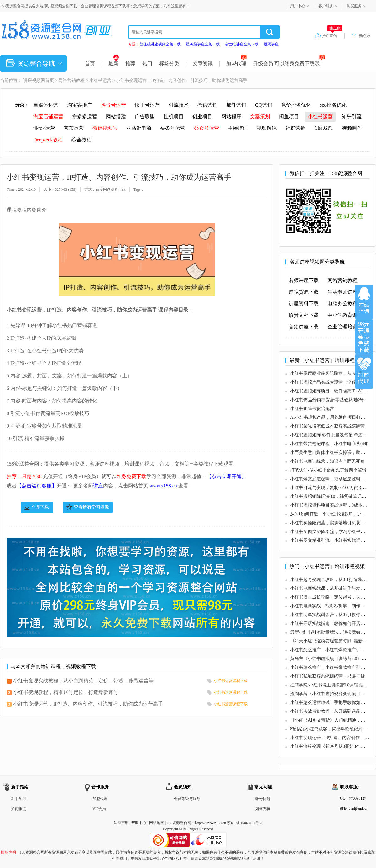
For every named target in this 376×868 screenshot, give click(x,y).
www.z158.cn (163, 486)
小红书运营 (100, 80)
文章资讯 (203, 64)
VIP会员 (99, 809)
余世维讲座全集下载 (242, 44)
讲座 (98, 486)
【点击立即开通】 (227, 476)
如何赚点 (18, 809)
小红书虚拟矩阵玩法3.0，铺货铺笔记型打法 (332, 496)
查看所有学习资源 (91, 507)
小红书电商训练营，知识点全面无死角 (327, 461)
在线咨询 (364, 302)
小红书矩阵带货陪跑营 (312, 409)
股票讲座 (271, 44)
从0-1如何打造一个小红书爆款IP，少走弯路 (332, 514)
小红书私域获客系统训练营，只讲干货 (327, 676)
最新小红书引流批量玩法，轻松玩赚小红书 (332, 632)
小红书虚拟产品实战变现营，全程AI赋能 (330, 382)
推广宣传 (332, 35)
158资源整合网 (179, 823)
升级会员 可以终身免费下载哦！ (289, 64)
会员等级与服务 (187, 799)
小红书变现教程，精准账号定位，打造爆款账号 (66, 692)
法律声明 (121, 823)
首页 (90, 64)
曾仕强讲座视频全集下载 (160, 44)
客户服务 (326, 6)
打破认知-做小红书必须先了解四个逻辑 (328, 470)
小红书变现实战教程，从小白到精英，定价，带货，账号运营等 (83, 681)
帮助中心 (139, 823)
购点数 (365, 36)
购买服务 (354, 6)
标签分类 (169, 64)
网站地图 (157, 823)
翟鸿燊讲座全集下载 (203, 44)
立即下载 (40, 507)
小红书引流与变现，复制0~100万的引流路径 (333, 488)
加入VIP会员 (364, 337)
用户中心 (298, 6)
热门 (147, 64)
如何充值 (263, 809)
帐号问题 (263, 799)
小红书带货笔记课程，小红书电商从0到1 (330, 444)
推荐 (130, 64)
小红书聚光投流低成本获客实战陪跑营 (327, 426)
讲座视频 (32, 80)
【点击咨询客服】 (37, 486)
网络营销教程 (71, 80)
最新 (114, 64)
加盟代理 (236, 64)
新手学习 (18, 799)
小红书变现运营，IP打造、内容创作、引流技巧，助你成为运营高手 (88, 704)
